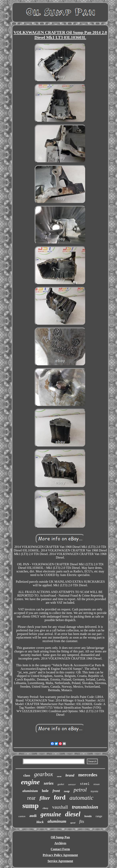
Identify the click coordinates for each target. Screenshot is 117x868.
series (49, 783)
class (27, 775)
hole (45, 791)
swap (67, 791)
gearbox (43, 774)
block (40, 822)
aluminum (57, 821)
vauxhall (60, 807)
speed (73, 823)
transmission (85, 807)
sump (31, 806)
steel (85, 784)
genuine (51, 814)
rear (31, 798)
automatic (81, 798)
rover (59, 776)
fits (82, 821)
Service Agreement (60, 861)
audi (33, 816)
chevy (45, 808)
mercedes (88, 775)
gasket (61, 784)
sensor (72, 785)
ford (60, 797)
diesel (73, 814)
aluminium (30, 791)
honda (88, 816)
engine (30, 782)
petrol (80, 790)
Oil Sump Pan (60, 837)
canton (22, 816)
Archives (60, 843)
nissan (97, 784)
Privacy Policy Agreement (60, 855)
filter (45, 798)
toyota (95, 791)
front (56, 791)
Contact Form (60, 849)
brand (70, 775)
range (99, 816)
